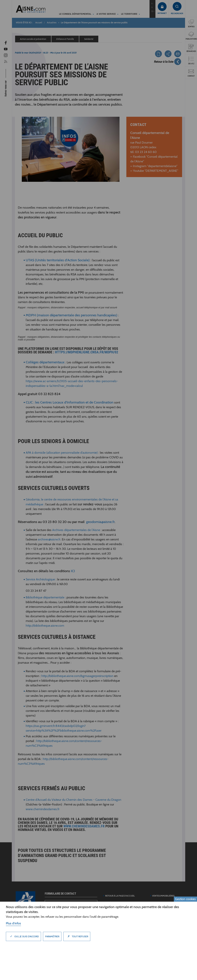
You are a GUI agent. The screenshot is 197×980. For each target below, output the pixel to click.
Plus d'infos (13, 923)
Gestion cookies (185, 899)
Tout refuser (77, 936)
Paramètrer (52, 936)
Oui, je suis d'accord (23, 936)
